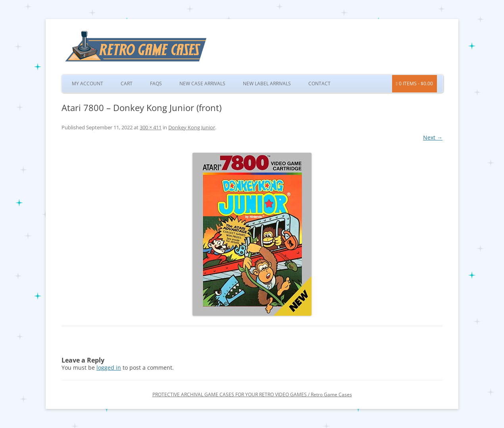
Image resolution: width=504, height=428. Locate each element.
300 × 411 (151, 127)
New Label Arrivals (267, 83)
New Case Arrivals (202, 83)
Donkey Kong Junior (192, 127)
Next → (433, 137)
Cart (127, 83)
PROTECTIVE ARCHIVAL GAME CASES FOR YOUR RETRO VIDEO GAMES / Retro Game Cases (252, 394)
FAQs (156, 83)
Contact (319, 83)
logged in (109, 368)
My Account (88, 83)
